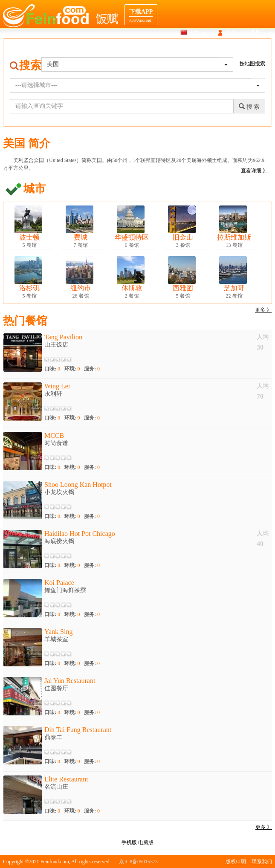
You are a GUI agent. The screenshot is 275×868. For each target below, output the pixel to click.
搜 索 (249, 107)
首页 (111, 49)
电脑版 (146, 842)
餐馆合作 (262, 49)
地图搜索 (166, 49)
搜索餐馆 (136, 49)
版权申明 (236, 862)
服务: (92, 369)
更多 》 (263, 310)
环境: (72, 369)
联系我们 (262, 862)
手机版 (129, 842)
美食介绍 (196, 49)
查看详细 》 (254, 171)
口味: (52, 369)
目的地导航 (229, 49)
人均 (263, 337)
